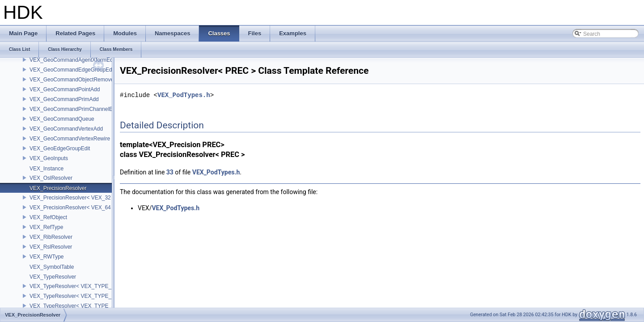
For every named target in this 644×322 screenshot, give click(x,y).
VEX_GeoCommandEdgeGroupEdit (72, 70)
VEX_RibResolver (51, 237)
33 (170, 172)
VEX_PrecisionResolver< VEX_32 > (72, 198)
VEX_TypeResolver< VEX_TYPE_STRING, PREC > (92, 306)
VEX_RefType (46, 227)
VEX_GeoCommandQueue (62, 119)
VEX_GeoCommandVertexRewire (70, 139)
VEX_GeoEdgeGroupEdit (60, 148)
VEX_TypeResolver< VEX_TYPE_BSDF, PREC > (89, 286)
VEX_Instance (47, 169)
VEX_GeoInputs (49, 158)
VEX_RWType (47, 257)
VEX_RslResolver (51, 247)
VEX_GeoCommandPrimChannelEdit (74, 109)
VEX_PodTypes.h (184, 95)
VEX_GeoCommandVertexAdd (66, 129)
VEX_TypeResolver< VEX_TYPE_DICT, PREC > (88, 296)
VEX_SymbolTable (52, 267)
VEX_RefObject (48, 217)
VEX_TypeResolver (53, 277)
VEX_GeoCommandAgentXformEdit (73, 60)
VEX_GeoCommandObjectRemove (72, 80)
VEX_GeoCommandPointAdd (65, 89)
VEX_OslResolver (51, 178)
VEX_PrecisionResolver (58, 188)
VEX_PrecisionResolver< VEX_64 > (72, 208)
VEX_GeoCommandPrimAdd (64, 99)
